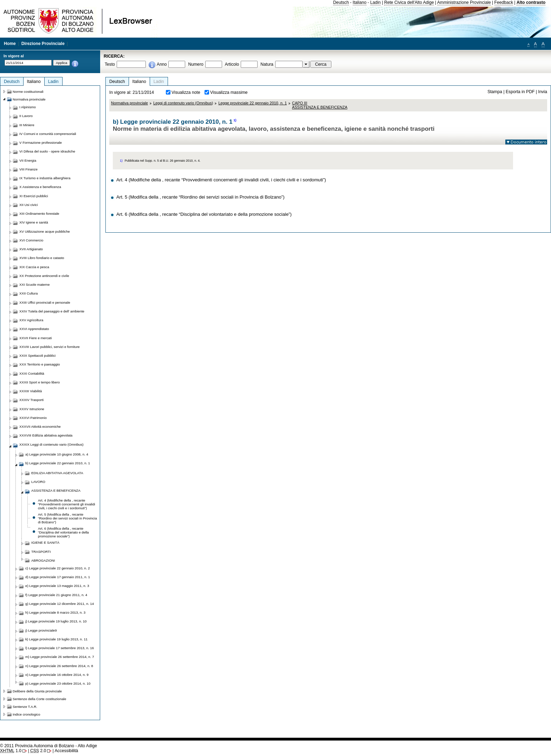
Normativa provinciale (129, 103)
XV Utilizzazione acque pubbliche (45, 231)
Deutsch (341, 2)
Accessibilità (66, 751)
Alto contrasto (531, 2)
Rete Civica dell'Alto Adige (409, 2)
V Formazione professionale (41, 143)
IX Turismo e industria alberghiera (45, 178)
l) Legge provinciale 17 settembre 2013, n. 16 (60, 648)
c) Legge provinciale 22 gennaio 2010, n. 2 (58, 568)
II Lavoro (26, 116)
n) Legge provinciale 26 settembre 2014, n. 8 (59, 666)
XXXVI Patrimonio (33, 418)
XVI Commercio (31, 240)
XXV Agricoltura (31, 320)
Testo (110, 64)
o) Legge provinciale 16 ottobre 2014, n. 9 (57, 675)
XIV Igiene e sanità (34, 222)
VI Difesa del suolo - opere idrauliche (47, 151)
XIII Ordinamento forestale (39, 214)
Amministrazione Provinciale (464, 2)
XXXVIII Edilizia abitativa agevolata (46, 435)
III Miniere (27, 125)
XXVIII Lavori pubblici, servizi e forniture (50, 347)
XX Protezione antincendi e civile (44, 276)
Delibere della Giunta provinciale (37, 691)
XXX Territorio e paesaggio (40, 364)
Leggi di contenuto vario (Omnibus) (183, 103)
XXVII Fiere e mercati (35, 338)
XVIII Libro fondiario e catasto (42, 258)
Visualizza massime (229, 92)
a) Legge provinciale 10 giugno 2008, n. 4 (57, 454)
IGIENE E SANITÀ (45, 542)
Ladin (376, 2)
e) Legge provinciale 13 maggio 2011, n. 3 (57, 586)
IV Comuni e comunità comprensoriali (48, 134)
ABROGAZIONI (43, 560)
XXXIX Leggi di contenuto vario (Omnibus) (51, 444)
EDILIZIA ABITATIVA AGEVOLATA (57, 473)
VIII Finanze (28, 169)
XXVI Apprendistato (34, 329)
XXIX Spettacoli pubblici (37, 356)
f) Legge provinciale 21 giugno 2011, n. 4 (56, 595)
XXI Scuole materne (34, 285)
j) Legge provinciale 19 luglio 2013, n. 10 (56, 621)
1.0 (11, 751)
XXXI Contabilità (32, 373)
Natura (267, 64)
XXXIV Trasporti (31, 400)
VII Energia (28, 160)
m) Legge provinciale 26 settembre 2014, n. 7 (60, 657)
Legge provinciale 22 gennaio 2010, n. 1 (252, 103)
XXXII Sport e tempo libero (40, 382)
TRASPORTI (41, 552)
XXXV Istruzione (32, 409)
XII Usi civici (28, 205)
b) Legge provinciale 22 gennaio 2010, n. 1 (58, 463)
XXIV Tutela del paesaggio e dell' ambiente (52, 311)
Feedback (504, 2)
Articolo (232, 64)
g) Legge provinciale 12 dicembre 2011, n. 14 (60, 604)
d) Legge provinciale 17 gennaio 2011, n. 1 (58, 577)
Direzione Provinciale (43, 44)
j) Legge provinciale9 (41, 630)
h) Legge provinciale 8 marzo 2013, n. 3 (55, 612)
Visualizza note (186, 92)
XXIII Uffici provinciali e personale (45, 302)
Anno (162, 64)
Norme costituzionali (28, 92)
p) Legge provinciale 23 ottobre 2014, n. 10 (58, 683)
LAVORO (38, 482)
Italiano (360, 2)
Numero (196, 64)
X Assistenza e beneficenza (40, 187)
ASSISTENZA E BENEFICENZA (56, 490)
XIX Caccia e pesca (34, 267)
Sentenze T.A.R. (25, 707)
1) (235, 120)
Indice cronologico (26, 714)
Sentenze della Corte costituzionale (39, 699)
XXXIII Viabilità (31, 391)
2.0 (38, 751)
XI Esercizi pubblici (34, 196)
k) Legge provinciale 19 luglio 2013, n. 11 (56, 639)
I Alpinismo (28, 107)
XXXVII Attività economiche (40, 427)
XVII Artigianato (31, 249)
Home (10, 44)
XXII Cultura (28, 293)
